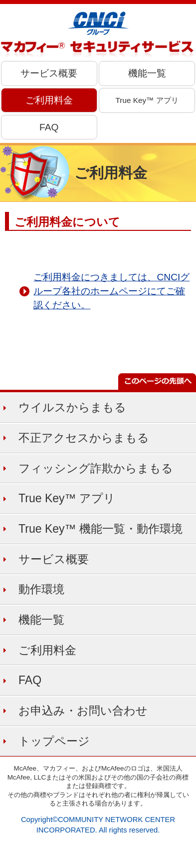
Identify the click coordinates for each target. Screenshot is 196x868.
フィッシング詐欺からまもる (96, 468)
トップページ (54, 741)
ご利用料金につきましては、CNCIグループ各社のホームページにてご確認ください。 (111, 291)
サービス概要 (49, 73)
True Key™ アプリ (147, 100)
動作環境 (41, 589)
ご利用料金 (49, 100)
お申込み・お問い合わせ (83, 711)
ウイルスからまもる (72, 407)
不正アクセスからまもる (84, 438)
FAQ (49, 127)
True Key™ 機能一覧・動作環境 (100, 529)
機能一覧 (147, 73)
